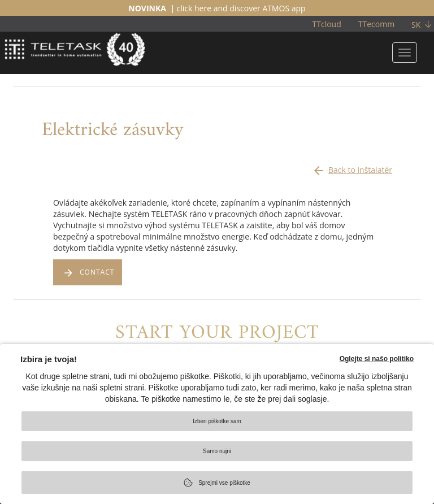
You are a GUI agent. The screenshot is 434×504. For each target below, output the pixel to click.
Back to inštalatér (352, 167)
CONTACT (97, 272)
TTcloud (327, 24)
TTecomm (376, 24)
